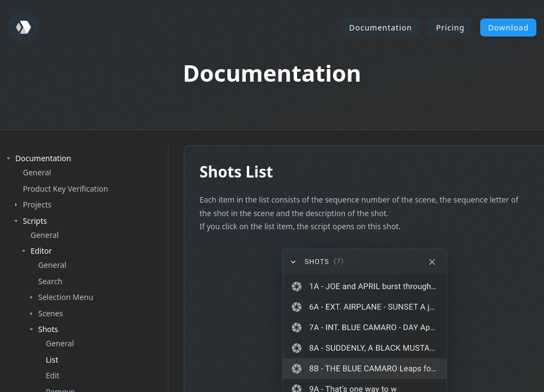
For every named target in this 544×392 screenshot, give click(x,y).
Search (50, 281)
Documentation (381, 27)
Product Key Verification (65, 189)
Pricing (450, 27)
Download (508, 27)
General (37, 172)
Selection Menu (66, 297)
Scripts (35, 221)
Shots (48, 329)
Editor (41, 251)
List (52, 360)
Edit (53, 375)
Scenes (51, 313)
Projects (37, 204)
